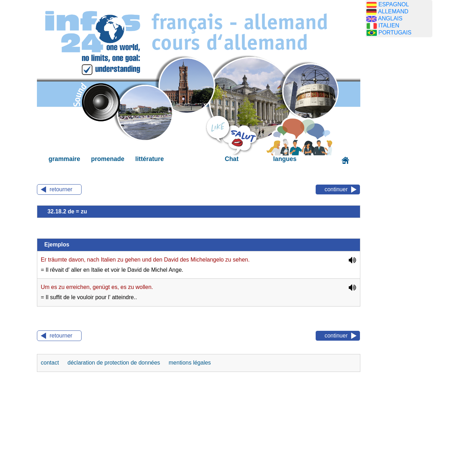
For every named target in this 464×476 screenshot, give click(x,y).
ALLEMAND (393, 11)
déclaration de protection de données (115, 363)
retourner (61, 189)
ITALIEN (389, 25)
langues (285, 159)
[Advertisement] (399, 153)
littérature (150, 159)
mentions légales (190, 363)
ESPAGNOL (394, 4)
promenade (108, 159)
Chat (231, 159)
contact (51, 363)
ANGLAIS (390, 18)
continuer (336, 189)
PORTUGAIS (395, 33)
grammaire (64, 159)
